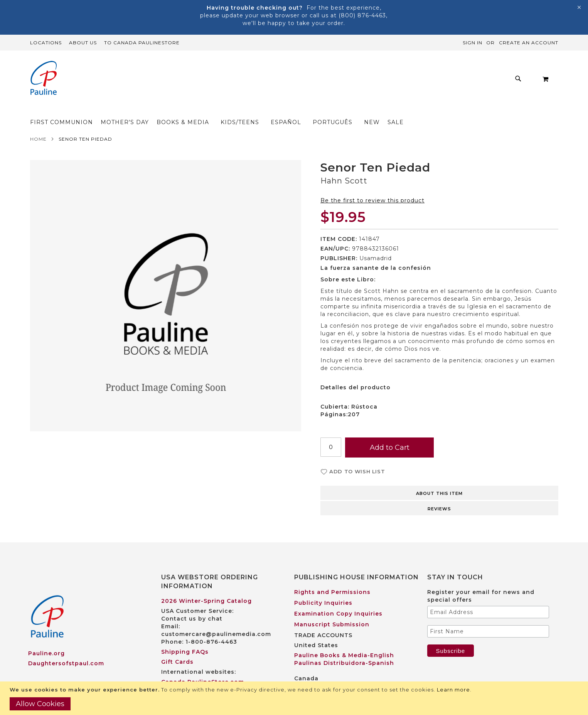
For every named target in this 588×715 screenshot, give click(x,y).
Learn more (453, 690)
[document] (295, 698)
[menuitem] (148, 81)
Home (38, 124)
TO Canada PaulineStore (142, 43)
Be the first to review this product (372, 185)
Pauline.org (46, 638)
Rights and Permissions (332, 577)
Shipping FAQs (185, 637)
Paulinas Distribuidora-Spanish (344, 648)
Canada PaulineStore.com (203, 667)
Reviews (439, 494)
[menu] (311, 81)
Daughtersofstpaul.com (66, 648)
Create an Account (529, 43)
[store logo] (44, 79)
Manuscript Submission (332, 609)
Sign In (473, 43)
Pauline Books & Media (331, 673)
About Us (83, 43)
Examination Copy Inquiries (338, 599)
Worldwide (179, 677)
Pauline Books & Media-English (344, 640)
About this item (439, 478)
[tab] (439, 477)
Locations (46, 43)
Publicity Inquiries (323, 588)
